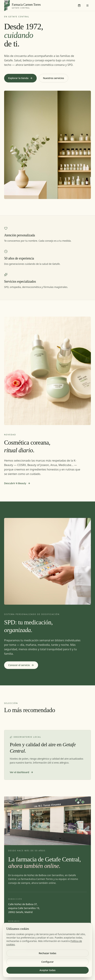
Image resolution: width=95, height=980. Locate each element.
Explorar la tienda (20, 78)
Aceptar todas (47, 970)
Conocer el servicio (21, 665)
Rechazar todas (47, 953)
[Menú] (87, 5)
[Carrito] (79, 5)
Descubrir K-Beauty (17, 483)
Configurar (47, 962)
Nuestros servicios (54, 78)
